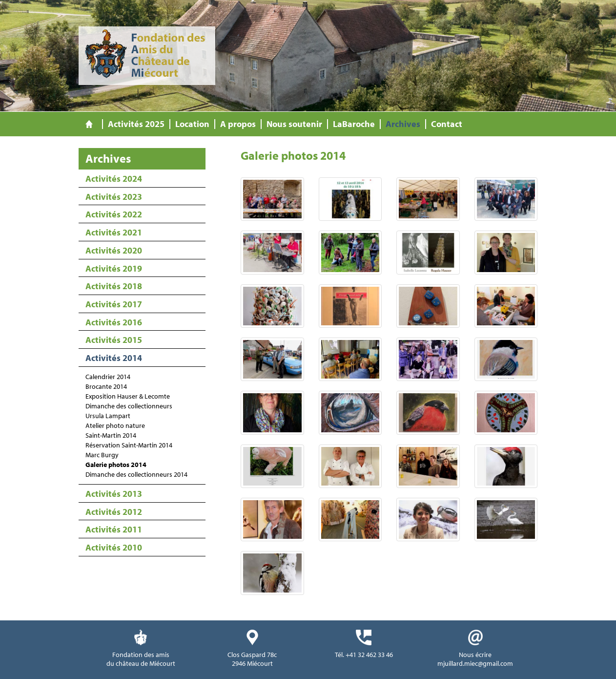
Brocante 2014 (106, 386)
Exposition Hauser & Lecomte (128, 396)
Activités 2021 (114, 232)
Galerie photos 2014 (116, 465)
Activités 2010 (114, 547)
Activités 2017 (114, 304)
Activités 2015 (114, 340)
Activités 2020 (114, 250)
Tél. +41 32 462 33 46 (364, 655)
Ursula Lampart (108, 416)
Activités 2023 (114, 197)
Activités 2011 (114, 529)
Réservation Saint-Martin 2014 (129, 445)
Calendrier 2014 (108, 377)
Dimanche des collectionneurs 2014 (136, 474)
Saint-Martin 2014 (111, 435)
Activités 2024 (114, 179)
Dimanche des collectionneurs (129, 406)
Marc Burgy (102, 455)
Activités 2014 (114, 358)
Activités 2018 (114, 286)
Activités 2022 (114, 214)
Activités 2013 (114, 494)
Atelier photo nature (115, 425)
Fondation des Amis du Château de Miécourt (147, 56)
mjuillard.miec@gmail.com (475, 663)
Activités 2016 (114, 322)
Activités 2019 (114, 268)
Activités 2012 (114, 512)
